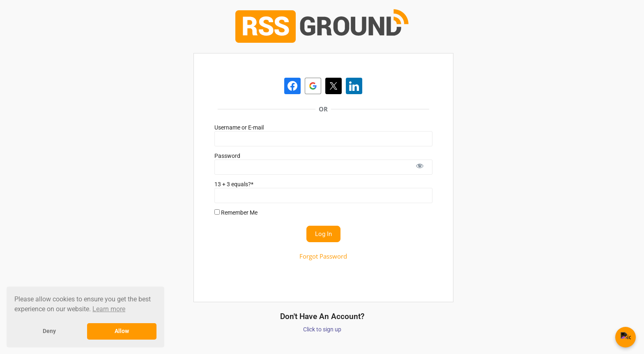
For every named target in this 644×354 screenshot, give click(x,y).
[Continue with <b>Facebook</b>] (292, 86)
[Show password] (420, 167)
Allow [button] (122, 331)
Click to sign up (322, 329)
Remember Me (236, 212)
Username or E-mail (239, 127)
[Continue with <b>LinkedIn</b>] (354, 86)
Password (227, 156)
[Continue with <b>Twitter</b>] (333, 86)
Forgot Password (323, 256)
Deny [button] (49, 331)
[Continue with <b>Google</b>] (313, 86)
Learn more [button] (109, 309)
